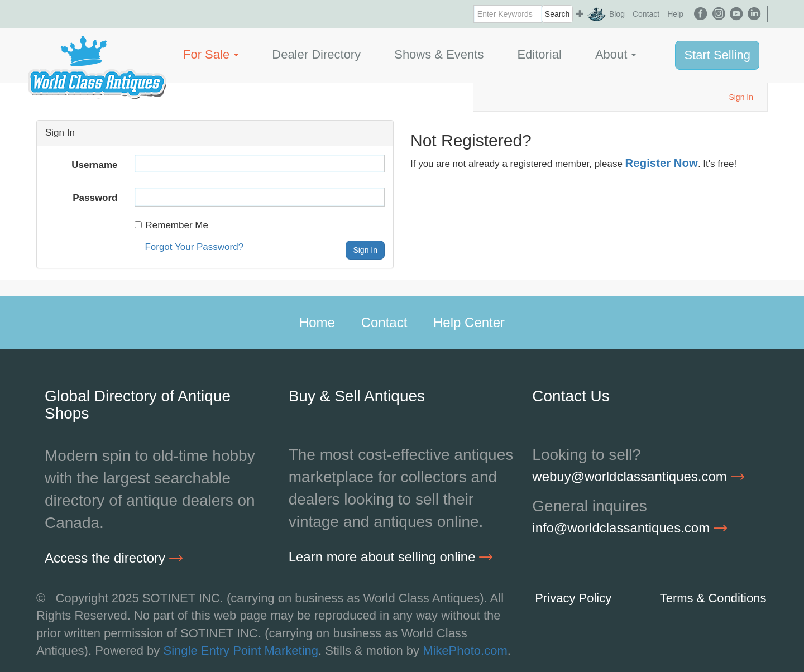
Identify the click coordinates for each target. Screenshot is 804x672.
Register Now (662, 163)
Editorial (539, 54)
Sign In (741, 97)
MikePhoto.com (465, 651)
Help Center (469, 322)
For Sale (211, 54)
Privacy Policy (573, 598)
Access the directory (114, 558)
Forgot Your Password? (194, 247)
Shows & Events (439, 54)
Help (675, 14)
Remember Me (171, 225)
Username (94, 165)
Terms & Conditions (713, 598)
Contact (646, 14)
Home (317, 322)
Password (95, 198)
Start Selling (717, 55)
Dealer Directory (316, 54)
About (616, 54)
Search (557, 14)
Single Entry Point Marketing (241, 651)
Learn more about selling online (391, 557)
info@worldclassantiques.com (630, 528)
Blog (617, 14)
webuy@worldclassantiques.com (638, 476)
